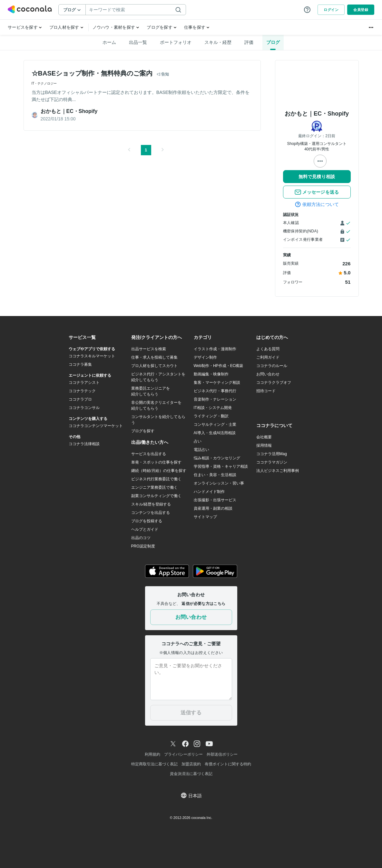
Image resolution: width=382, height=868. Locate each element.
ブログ (273, 42)
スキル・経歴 (218, 42)
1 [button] (146, 150)
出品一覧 (138, 42)
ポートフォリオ (176, 42)
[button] (129, 150)
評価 (249, 42)
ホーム (109, 42)
